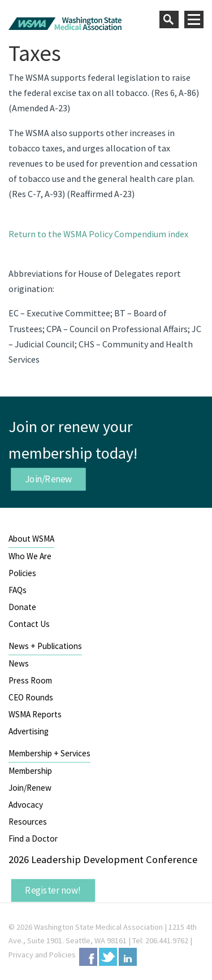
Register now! (53, 890)
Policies (22, 573)
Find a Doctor (33, 839)
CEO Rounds (31, 697)
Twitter (108, 957)
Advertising (29, 731)
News (19, 663)
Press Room (30, 680)
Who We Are (30, 556)
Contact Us (29, 624)
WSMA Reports (35, 714)
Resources (28, 822)
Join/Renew (49, 479)
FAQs (18, 590)
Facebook (88, 957)
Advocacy (26, 805)
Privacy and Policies (42, 955)
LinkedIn (128, 957)
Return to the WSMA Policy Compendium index (98, 234)
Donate (22, 607)
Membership (30, 771)
